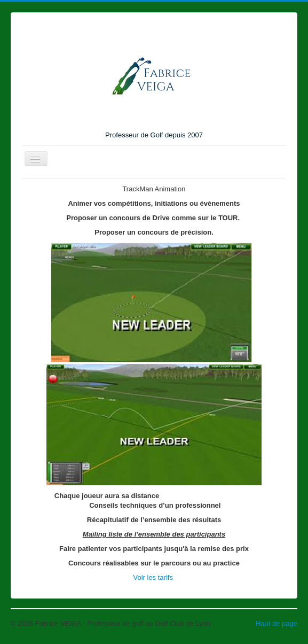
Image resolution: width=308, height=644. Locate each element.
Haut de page (277, 623)
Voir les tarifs (154, 577)
